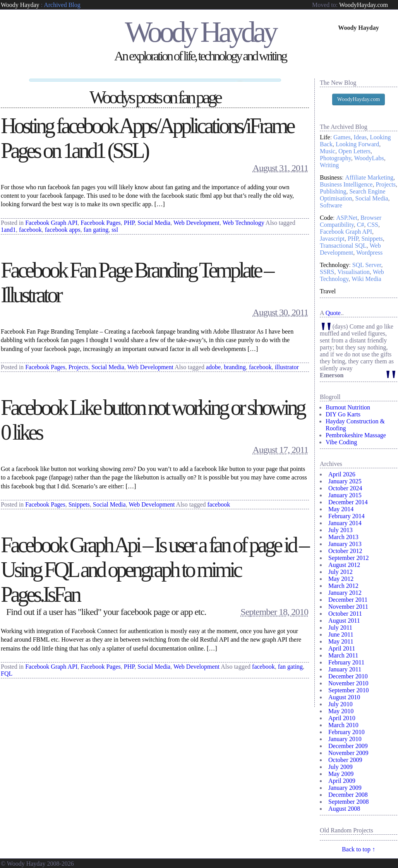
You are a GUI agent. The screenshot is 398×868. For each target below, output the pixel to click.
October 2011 (345, 614)
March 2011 (343, 655)
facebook (30, 227)
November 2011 (348, 607)
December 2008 (348, 795)
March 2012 (343, 586)
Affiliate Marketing (369, 177)
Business (331, 177)
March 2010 (343, 725)
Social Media (154, 220)
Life (325, 137)
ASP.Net (347, 218)
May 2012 (341, 579)
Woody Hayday (20, 5)
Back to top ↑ (359, 849)
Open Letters (354, 151)
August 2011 (344, 621)
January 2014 (345, 523)
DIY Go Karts (343, 414)
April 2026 (342, 474)
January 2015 (345, 495)
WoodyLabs (369, 158)
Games (342, 137)
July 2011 (340, 627)
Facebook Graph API (51, 220)
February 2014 (347, 516)
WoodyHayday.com (364, 5)
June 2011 (341, 634)
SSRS (327, 272)
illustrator (287, 364)
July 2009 (341, 767)
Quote (333, 313)
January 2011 (345, 669)
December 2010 (348, 676)
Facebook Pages (101, 220)
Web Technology (244, 220)
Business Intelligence (346, 184)
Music (328, 151)
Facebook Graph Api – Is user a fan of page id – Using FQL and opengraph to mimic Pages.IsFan (154, 567)
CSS (373, 225)
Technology (334, 265)
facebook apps (63, 227)
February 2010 (347, 732)
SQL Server (367, 265)
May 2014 (341, 509)
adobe (213, 364)
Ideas (360, 137)
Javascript (332, 239)
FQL (7, 671)
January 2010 (345, 739)
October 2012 (345, 551)
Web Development (196, 220)
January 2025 (345, 481)
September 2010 (348, 690)
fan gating (96, 227)
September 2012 (348, 558)
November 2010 (348, 683)
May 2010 (341, 711)
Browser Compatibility (351, 221)
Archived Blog (62, 5)
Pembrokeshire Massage (356, 435)
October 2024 (345, 488)
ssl (115, 227)
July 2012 (341, 572)
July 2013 (341, 530)
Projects (79, 364)
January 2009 (345, 788)
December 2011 (348, 600)
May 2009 (341, 774)
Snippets (79, 502)
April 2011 (342, 648)
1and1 (8, 227)
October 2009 (345, 760)
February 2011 (346, 662)
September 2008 (348, 802)
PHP (129, 220)
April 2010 (342, 718)
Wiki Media (366, 279)
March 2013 (343, 537)
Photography (335, 158)
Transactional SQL (343, 246)
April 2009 (342, 781)
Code (326, 218)
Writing (329, 165)
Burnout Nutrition (348, 407)
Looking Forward (357, 144)
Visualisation (353, 272)
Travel (328, 291)
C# (361, 225)
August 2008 (344, 809)
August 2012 (344, 565)
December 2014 (348, 502)
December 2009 (348, 746)
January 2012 (345, 593)
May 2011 (341, 641)
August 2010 (344, 697)
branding (235, 364)
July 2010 (341, 704)
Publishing (333, 191)
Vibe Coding (341, 442)
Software (331, 205)
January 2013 (345, 544)
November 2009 (348, 753)
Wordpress (369, 253)
